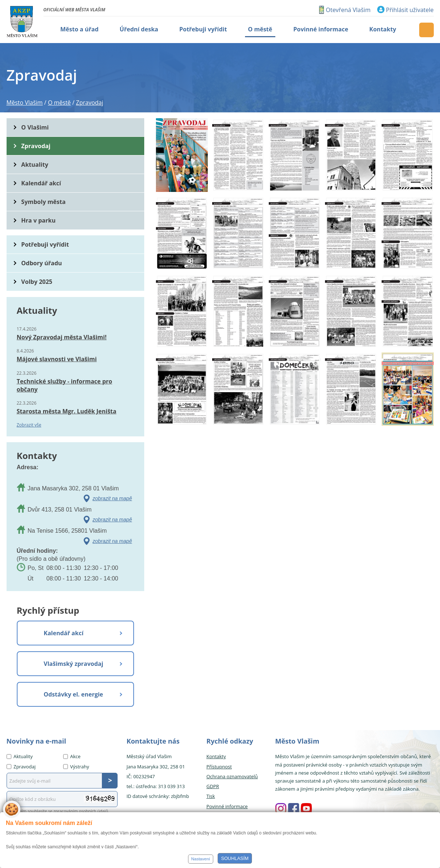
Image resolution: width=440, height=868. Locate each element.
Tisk (211, 796)
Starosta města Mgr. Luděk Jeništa (67, 411)
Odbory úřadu (42, 263)
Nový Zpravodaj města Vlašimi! (62, 337)
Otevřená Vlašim (348, 10)
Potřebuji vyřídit (45, 244)
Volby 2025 (37, 282)
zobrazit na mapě (112, 498)
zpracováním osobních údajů (81, 811)
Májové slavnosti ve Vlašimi (57, 359)
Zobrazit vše (29, 425)
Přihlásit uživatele (410, 10)
